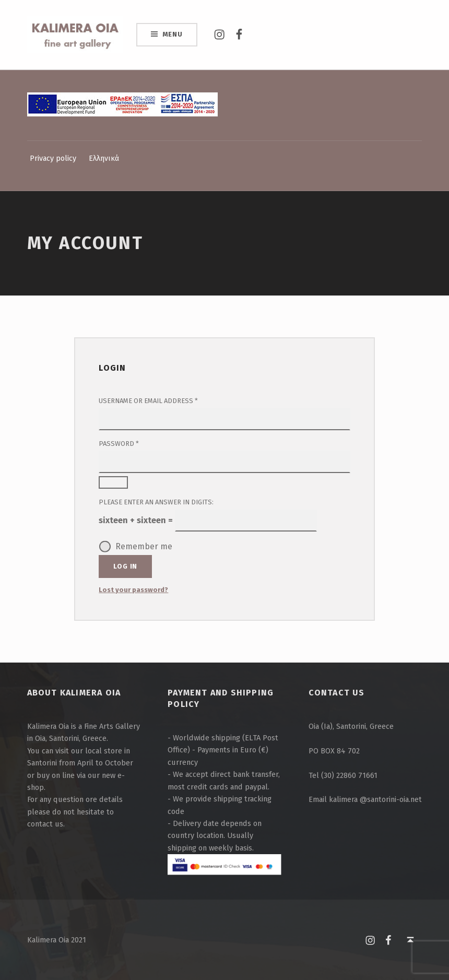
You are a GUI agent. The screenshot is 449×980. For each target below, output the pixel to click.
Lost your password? (133, 590)
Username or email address (164, 400)
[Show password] (113, 482)
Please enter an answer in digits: (156, 502)
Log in (125, 566)
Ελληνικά (104, 158)
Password (134, 443)
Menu (173, 34)
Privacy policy (53, 158)
